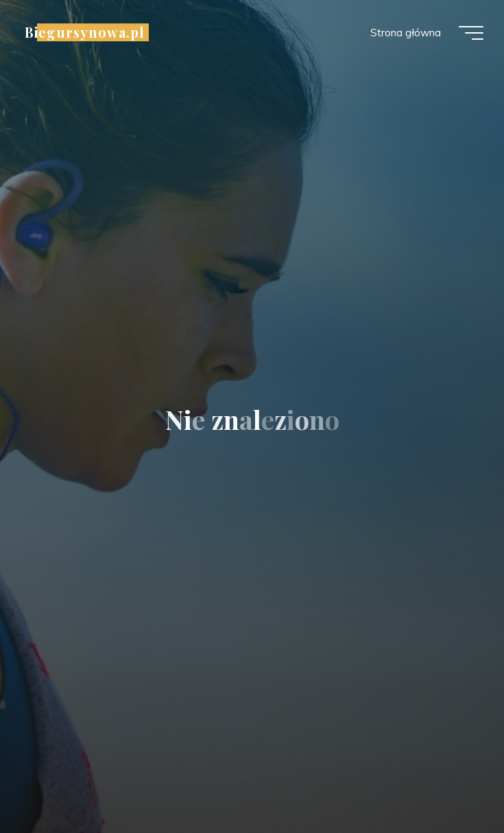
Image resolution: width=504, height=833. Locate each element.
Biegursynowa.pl (85, 32)
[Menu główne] (471, 33)
